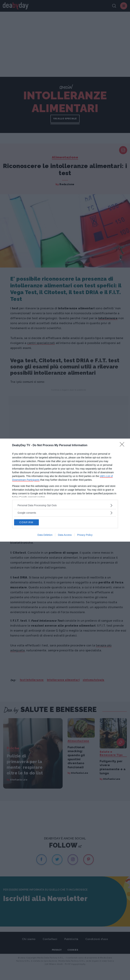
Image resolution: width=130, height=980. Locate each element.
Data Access (65, 535)
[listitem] (65, 505)
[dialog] (65, 490)
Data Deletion (45, 535)
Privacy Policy (85, 535)
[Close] (123, 445)
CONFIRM (26, 522)
